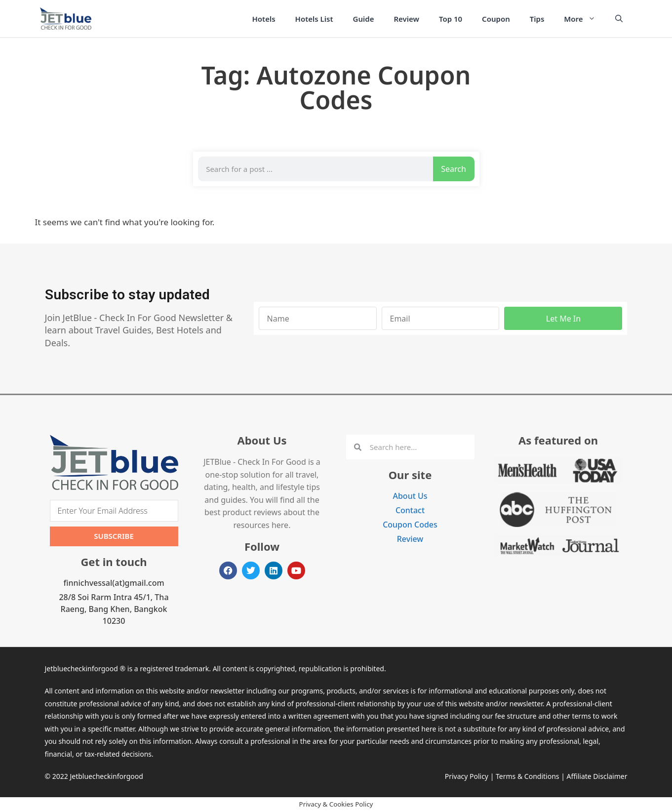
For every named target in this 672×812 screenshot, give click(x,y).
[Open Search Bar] (619, 19)
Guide (364, 19)
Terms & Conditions (528, 776)
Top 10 (451, 19)
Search (454, 169)
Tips (537, 19)
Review (406, 19)
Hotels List (314, 19)
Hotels (264, 19)
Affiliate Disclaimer (597, 776)
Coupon (496, 19)
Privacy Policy (467, 776)
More (584, 19)
